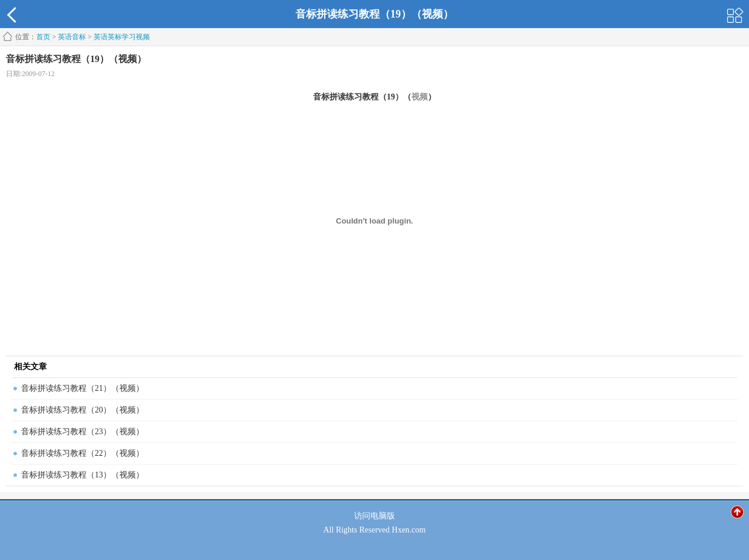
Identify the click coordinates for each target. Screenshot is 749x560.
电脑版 (383, 516)
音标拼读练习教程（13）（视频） (83, 475)
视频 (420, 97)
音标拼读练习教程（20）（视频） (83, 410)
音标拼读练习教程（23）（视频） (83, 432)
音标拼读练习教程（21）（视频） (83, 388)
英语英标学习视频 (122, 37)
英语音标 (72, 37)
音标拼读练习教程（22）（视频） (83, 453)
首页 (43, 37)
